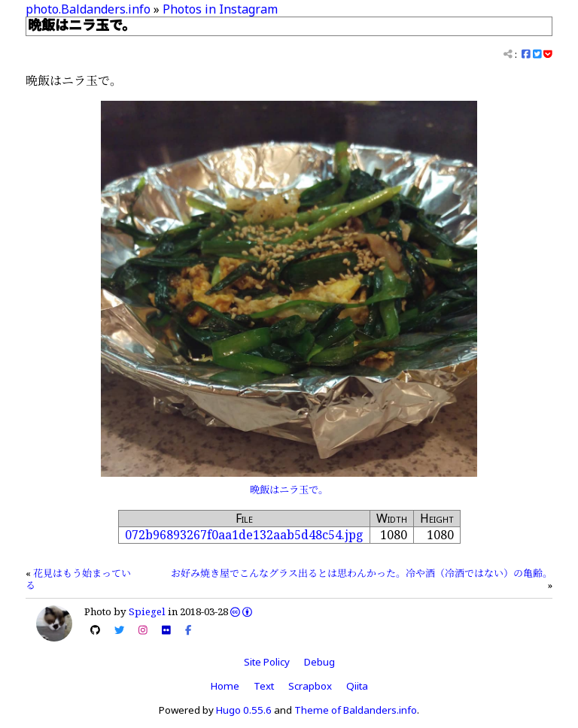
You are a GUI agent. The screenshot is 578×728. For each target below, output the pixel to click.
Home (225, 686)
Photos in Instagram (220, 9)
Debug (319, 662)
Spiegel (147, 611)
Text (264, 686)
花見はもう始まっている (78, 579)
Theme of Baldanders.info (356, 710)
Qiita (357, 686)
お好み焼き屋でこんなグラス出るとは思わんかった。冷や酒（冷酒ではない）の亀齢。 (362, 573)
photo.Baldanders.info (88, 9)
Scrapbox (310, 686)
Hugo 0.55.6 (244, 710)
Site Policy (267, 662)
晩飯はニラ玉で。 (289, 490)
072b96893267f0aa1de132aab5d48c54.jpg (244, 535)
